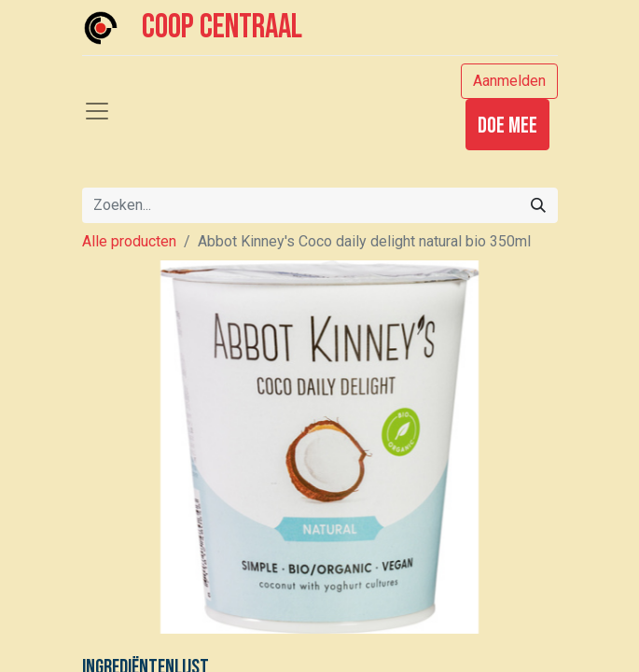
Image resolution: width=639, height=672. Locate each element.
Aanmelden (509, 81)
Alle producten (129, 241)
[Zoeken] (538, 205)
